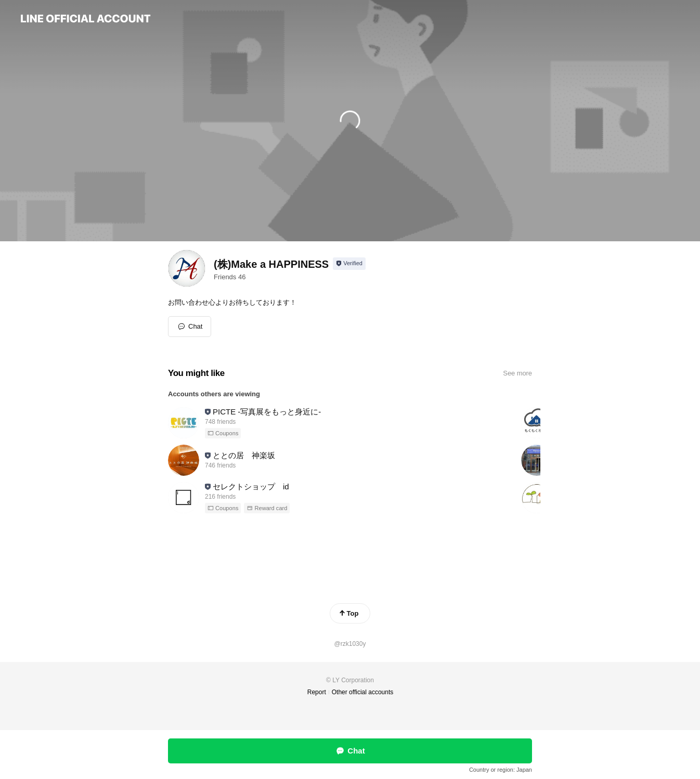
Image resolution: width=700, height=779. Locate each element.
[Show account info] (349, 264)
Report (317, 692)
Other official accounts (363, 692)
